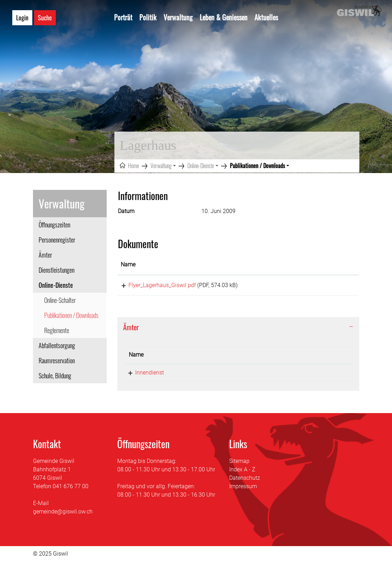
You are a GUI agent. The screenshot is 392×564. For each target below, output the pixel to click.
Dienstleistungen (57, 270)
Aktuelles (266, 17)
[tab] (238, 330)
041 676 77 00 (71, 489)
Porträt (123, 17)
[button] (163, 166)
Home (134, 166)
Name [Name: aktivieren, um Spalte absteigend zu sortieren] (136, 357)
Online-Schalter (60, 300)
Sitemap (239, 463)
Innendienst (143, 375)
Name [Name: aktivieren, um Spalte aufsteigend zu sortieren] (128, 264)
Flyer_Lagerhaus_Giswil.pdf (154, 285)
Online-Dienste (56, 285)
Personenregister (57, 240)
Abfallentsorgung (57, 345)
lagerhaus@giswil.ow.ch (282, 375)
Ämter (45, 255)
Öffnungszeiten (54, 225)
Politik (148, 17)
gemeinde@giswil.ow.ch (63, 514)
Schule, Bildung (55, 376)
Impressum (243, 489)
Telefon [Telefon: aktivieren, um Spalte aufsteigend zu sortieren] (194, 357)
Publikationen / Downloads (71, 317)
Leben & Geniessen (224, 17)
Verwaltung (178, 17)
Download (331, 286)
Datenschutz (245, 480)
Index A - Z (242, 472)
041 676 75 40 (203, 375)
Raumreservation (57, 360)
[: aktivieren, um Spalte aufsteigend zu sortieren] (331, 265)
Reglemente (57, 330)
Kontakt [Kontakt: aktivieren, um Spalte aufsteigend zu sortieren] (262, 357)
